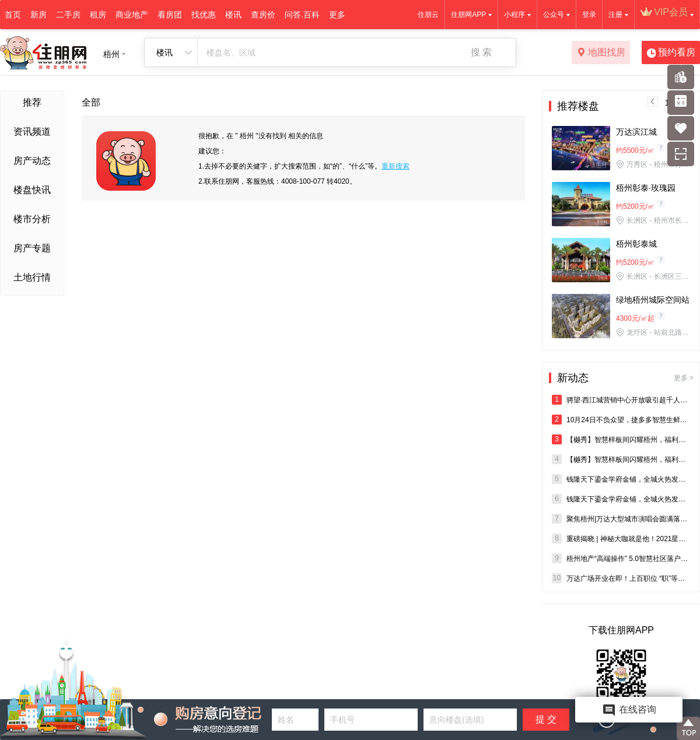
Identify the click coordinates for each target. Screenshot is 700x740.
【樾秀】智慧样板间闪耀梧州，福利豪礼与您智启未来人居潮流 (621, 439)
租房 (98, 15)
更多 (337, 15)
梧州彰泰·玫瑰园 (646, 188)
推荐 (32, 102)
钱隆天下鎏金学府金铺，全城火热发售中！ (621, 479)
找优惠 (204, 15)
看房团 (170, 15)
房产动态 (32, 161)
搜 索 (481, 52)
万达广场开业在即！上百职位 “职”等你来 (621, 578)
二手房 (68, 15)
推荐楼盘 (578, 106)
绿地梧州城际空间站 (653, 300)
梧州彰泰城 (636, 244)
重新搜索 (395, 166)
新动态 (625, 378)
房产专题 (32, 248)
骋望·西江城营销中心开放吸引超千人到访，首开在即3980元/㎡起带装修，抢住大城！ (621, 400)
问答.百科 (302, 15)
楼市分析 (32, 219)
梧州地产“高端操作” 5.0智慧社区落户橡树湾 (621, 558)
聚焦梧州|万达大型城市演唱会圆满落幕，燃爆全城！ (621, 519)
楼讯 (233, 15)
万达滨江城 (636, 132)
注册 (615, 15)
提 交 (546, 719)
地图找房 (601, 53)
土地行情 (32, 277)
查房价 (263, 15)
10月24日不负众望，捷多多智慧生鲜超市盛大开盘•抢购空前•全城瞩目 (621, 420)
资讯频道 (32, 131)
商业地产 (132, 15)
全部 (91, 102)
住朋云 (428, 15)
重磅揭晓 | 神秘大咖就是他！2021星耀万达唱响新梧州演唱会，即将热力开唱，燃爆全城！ (621, 539)
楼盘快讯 (32, 190)
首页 (13, 15)
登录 (589, 15)
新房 (38, 15)
